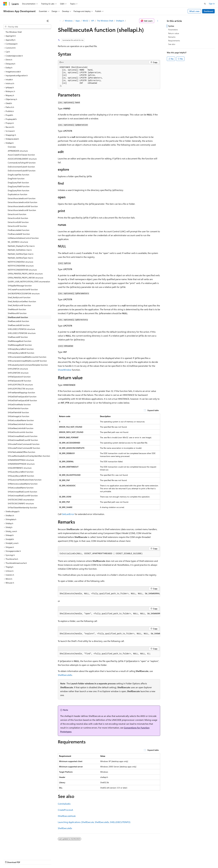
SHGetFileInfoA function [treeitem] (18, 408)
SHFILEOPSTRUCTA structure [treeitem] (20, 385)
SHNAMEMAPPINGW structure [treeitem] (21, 464)
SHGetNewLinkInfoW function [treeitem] (21, 428)
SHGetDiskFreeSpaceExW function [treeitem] (22, 400)
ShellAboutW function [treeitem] (17, 313)
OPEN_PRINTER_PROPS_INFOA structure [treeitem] (25, 274)
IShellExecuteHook (67, 816)
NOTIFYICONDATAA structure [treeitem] (20, 262)
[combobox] (27, 27)
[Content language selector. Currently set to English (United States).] (16, 853)
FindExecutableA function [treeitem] (19, 230)
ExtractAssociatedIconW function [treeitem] (22, 210)
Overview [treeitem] (12, 147)
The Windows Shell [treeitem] (14, 32)
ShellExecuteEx (65, 675)
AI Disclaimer (9, 860)
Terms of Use (102, 860)
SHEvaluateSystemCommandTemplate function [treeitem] (28, 365)
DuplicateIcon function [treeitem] (18, 194)
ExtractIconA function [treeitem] (17, 214)
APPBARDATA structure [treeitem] (18, 151)
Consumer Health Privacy (80, 860)
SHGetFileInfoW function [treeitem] (18, 412)
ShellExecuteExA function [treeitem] (18, 321)
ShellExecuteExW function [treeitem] (19, 325)
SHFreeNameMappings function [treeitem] (21, 392)
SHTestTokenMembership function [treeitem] (22, 507)
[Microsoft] (5, 4)
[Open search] (205, 4)
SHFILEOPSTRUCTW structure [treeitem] (21, 389)
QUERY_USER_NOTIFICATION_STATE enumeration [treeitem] (29, 282)
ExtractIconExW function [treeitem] (18, 222)
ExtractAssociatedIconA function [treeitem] (22, 198)
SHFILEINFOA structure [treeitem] (18, 369)
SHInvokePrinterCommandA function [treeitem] (24, 444)
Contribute (50, 860)
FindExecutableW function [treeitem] (19, 234)
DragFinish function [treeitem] (16, 178)
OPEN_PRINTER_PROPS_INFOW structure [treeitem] (25, 278)
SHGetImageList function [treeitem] (18, 416)
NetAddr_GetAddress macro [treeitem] (20, 250)
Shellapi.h (120, 21)
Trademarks (115, 860)
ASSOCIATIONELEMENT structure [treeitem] (22, 159)
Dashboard (208, 11)
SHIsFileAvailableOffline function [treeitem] (21, 452)
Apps (78, 21)
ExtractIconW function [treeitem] (17, 226)
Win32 (86, 21)
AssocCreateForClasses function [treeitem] (21, 155)
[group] (109, 594)
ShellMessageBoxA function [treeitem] (20, 341)
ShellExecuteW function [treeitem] (18, 337)
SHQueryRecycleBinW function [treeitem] (21, 476)
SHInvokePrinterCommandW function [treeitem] (24, 448)
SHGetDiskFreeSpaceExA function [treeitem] (22, 397)
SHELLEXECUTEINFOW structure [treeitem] (22, 333)
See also (172, 44)
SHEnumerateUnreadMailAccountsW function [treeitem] (27, 361)
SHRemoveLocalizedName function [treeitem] (23, 484)
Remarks (172, 37)
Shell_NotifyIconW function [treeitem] (19, 305)
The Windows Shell (105, 21)
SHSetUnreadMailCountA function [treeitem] (22, 492)
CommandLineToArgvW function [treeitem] (22, 163)
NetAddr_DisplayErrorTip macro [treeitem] (21, 246)
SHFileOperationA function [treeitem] (19, 377)
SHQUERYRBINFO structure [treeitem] (20, 468)
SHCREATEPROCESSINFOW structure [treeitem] (24, 293)
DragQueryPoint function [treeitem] (18, 190)
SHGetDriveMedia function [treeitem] (19, 404)
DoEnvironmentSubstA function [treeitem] (21, 167)
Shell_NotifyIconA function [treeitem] (19, 297)
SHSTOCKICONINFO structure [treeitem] (21, 503)
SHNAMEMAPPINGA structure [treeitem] (21, 460)
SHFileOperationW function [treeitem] (19, 381)
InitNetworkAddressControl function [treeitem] (23, 238)
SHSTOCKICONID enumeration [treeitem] (21, 500)
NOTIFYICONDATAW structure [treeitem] (21, 266)
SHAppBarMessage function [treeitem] (20, 286)
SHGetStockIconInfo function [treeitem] (20, 432)
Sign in (212, 4)
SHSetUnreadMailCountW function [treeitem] (23, 496)
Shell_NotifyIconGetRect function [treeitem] (22, 301)
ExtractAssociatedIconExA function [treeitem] (23, 202)
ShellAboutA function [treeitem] (17, 309)
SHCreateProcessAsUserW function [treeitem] (23, 289)
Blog (38, 860)
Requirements (174, 41)
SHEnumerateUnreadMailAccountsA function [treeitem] (27, 357)
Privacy (61, 860)
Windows (69, 21)
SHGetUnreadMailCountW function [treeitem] (23, 440)
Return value (174, 33)
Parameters (173, 30)
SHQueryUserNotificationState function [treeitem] (25, 480)
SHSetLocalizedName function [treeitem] (21, 488)
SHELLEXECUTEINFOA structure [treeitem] (21, 329)
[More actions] (158, 21)
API (93, 21)
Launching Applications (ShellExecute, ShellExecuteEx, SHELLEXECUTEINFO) (94, 822)
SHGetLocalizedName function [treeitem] (21, 420)
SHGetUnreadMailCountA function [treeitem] (23, 436)
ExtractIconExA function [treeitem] (18, 218)
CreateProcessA (65, 810)
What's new (194, 11)
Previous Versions (25, 860)
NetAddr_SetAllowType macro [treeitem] (20, 258)
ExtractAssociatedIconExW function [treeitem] (23, 206)
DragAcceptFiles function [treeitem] (18, 175)
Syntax (171, 26)
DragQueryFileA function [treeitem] (18, 183)
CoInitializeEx (64, 804)
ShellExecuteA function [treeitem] (18, 317)
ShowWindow (65, 370)
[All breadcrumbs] (60, 21)
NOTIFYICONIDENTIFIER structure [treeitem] (22, 270)
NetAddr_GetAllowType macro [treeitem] (21, 254)
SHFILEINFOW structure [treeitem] (18, 373)
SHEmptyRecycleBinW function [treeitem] (21, 353)
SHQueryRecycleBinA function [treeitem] (21, 472)
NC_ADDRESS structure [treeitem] (18, 242)
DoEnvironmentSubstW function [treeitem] (22, 171)
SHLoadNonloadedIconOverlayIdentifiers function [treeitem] (29, 456)
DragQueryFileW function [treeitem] (19, 186)
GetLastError (68, 514)
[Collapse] (48, 21)
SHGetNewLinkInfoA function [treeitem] (20, 424)
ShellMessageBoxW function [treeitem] (20, 345)
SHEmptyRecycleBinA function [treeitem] (21, 349)
